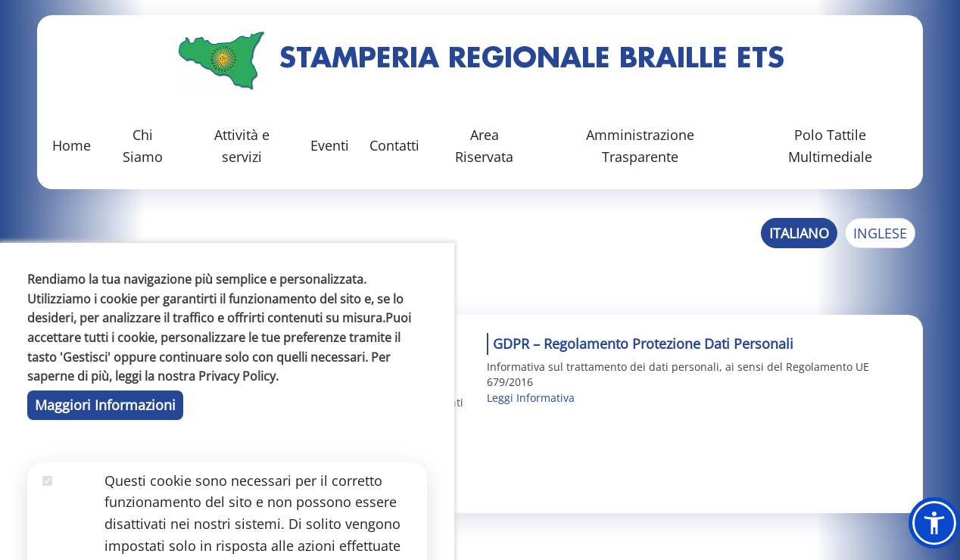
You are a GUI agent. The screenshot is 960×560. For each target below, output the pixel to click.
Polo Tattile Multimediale (830, 146)
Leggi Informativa (531, 398)
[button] (934, 523)
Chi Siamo (143, 146)
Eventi (330, 145)
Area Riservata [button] (484, 146)
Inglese (880, 233)
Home (72, 145)
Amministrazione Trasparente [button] (640, 146)
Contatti (394, 145)
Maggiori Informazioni (105, 496)
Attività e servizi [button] (242, 146)
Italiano (799, 233)
